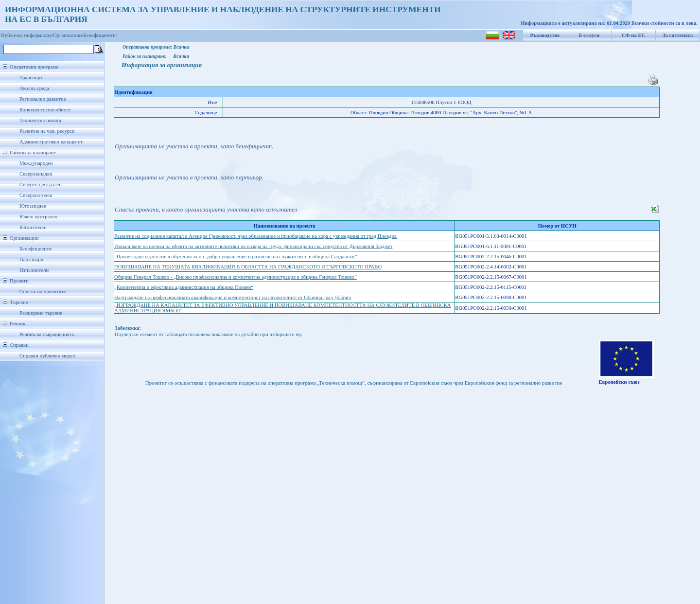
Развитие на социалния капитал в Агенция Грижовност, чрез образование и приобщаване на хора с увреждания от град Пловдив (255, 236)
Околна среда (34, 88)
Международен (36, 163)
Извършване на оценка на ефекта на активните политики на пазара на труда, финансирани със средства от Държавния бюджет (253, 246)
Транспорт (31, 78)
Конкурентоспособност (45, 110)
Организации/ (68, 35)
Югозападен (33, 206)
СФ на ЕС (633, 35)
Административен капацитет (51, 142)
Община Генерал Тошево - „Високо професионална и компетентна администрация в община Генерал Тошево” (236, 277)
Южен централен (38, 217)
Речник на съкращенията (47, 334)
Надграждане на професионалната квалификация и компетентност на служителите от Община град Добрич (233, 297)
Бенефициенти (35, 249)
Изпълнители (34, 270)
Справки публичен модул (47, 356)
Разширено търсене (41, 313)
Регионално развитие (43, 99)
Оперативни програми (34, 67)
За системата (678, 35)
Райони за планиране (33, 152)
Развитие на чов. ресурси (47, 131)
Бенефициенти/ (100, 35)
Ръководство (545, 35)
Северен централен (41, 185)
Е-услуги (589, 35)
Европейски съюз (619, 382)
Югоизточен (33, 227)
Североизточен (36, 195)
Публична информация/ (27, 35)
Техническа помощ (40, 120)
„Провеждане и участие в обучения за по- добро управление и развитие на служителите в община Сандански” (236, 257)
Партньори (31, 259)
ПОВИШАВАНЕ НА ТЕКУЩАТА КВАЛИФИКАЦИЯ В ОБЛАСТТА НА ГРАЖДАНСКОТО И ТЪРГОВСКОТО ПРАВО (248, 267)
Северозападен (36, 174)
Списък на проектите (43, 292)
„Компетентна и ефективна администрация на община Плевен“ (184, 287)
